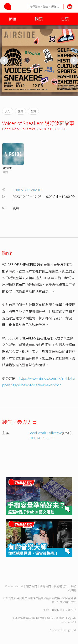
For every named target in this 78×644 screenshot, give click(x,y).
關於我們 (31, 586)
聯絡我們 (45, 586)
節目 (13, 19)
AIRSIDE (61, 129)
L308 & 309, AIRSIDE (28, 190)
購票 (39, 19)
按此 (73, 610)
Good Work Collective (19, 129)
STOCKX (45, 129)
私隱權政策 (61, 586)
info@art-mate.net (68, 620)
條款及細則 (72, 588)
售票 (65, 19)
